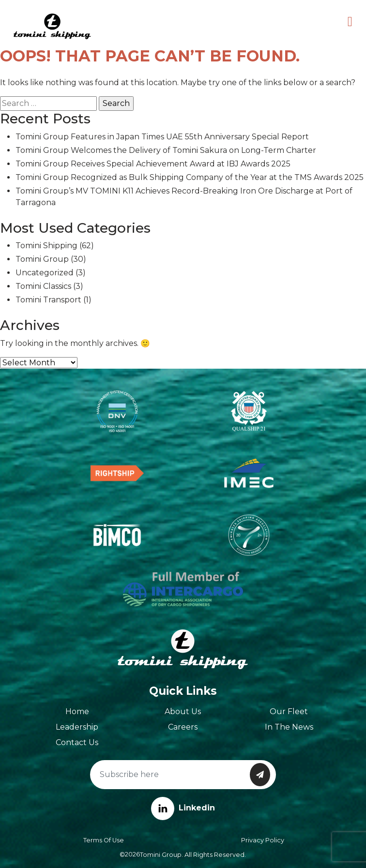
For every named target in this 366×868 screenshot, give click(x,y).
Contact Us (77, 742)
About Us (183, 711)
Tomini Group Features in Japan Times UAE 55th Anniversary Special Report (162, 137)
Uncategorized (45, 273)
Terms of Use (104, 840)
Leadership (77, 727)
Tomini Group (42, 259)
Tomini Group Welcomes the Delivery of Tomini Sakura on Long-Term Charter (166, 150)
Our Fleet (289, 711)
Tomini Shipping (46, 246)
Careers (183, 727)
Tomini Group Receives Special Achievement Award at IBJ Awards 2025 (153, 164)
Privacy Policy (263, 840)
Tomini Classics (43, 286)
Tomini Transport (48, 300)
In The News (289, 727)
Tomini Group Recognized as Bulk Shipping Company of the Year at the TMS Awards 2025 (190, 177)
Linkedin (183, 808)
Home (77, 711)
